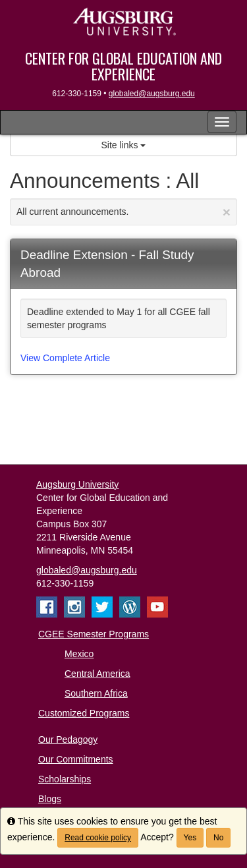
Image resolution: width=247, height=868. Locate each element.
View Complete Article (65, 358)
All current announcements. (123, 212)
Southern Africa (96, 693)
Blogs (50, 799)
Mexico (79, 654)
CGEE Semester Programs (94, 634)
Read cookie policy (98, 838)
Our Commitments (76, 759)
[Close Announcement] (227, 212)
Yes (190, 838)
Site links (124, 145)
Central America (97, 674)
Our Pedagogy (68, 739)
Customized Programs (84, 713)
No (218, 838)
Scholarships (65, 779)
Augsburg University (77, 484)
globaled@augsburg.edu (152, 94)
